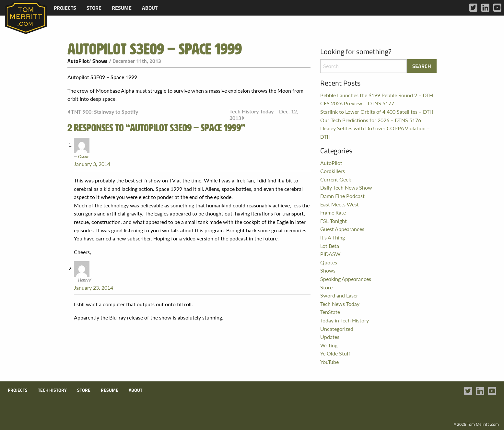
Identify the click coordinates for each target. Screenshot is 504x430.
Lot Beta (330, 246)
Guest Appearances (342, 229)
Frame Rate (333, 212)
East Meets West (340, 204)
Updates (330, 337)
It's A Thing (333, 237)
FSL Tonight (334, 221)
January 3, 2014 (92, 164)
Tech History (52, 390)
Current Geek (336, 179)
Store (94, 8)
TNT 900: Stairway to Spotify (105, 112)
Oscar (83, 156)
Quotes (329, 262)
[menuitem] (65, 8)
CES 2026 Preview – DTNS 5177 (357, 103)
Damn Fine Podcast (342, 196)
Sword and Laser (339, 295)
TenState (330, 312)
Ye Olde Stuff (335, 353)
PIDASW (330, 254)
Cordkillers (333, 171)
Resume (122, 8)
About (150, 8)
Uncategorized (337, 329)
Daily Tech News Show (346, 187)
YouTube (329, 362)
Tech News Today (340, 304)
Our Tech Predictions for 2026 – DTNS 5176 (371, 120)
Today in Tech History (345, 320)
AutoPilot (78, 61)
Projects (65, 8)
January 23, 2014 (94, 288)
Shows (100, 61)
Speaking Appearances (346, 279)
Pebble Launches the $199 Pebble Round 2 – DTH (377, 95)
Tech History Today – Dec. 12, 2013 (264, 115)
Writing (329, 345)
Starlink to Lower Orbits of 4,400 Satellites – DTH (377, 112)
